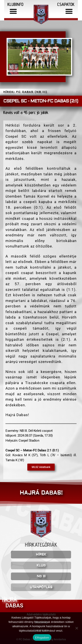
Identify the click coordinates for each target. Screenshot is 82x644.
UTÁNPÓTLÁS (41, 587)
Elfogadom (42, 638)
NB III (41, 576)
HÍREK (41, 555)
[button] (13, 11)
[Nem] (77, 628)
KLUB (41, 565)
